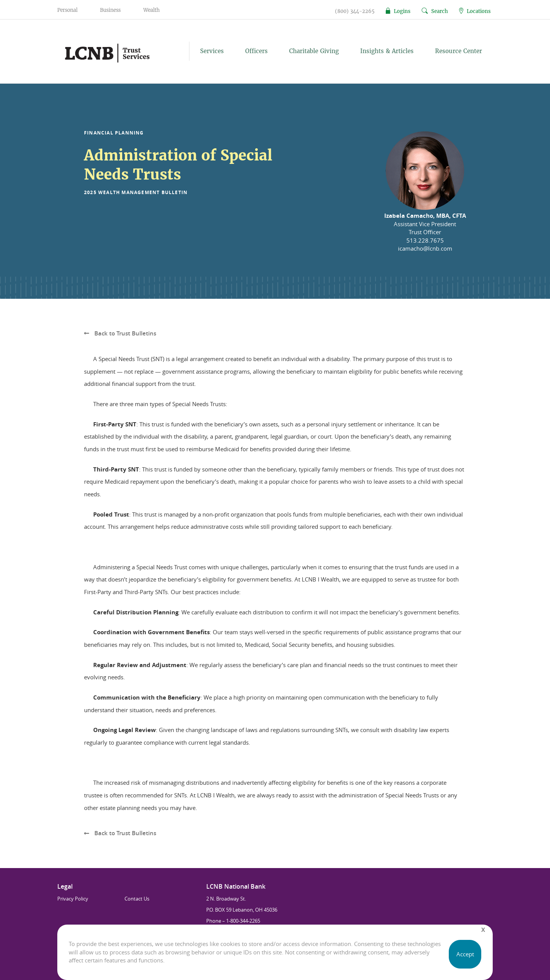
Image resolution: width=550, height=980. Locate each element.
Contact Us (137, 899)
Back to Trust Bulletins (120, 333)
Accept (465, 954)
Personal (67, 10)
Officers (256, 51)
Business (110, 10)
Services (212, 51)
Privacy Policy (73, 899)
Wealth (151, 10)
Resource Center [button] (459, 51)
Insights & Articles (387, 51)
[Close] (483, 930)
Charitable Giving (314, 51)
